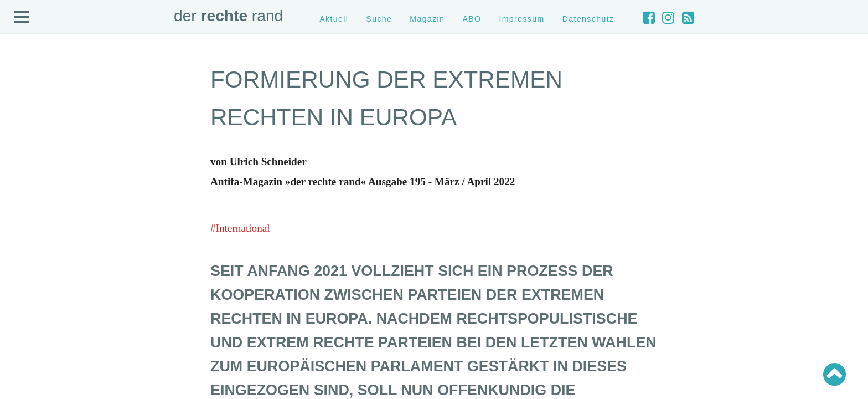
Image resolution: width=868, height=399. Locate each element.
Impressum (521, 19)
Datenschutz (588, 19)
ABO (472, 19)
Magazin (427, 19)
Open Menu (22, 17)
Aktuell (334, 19)
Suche (379, 19)
